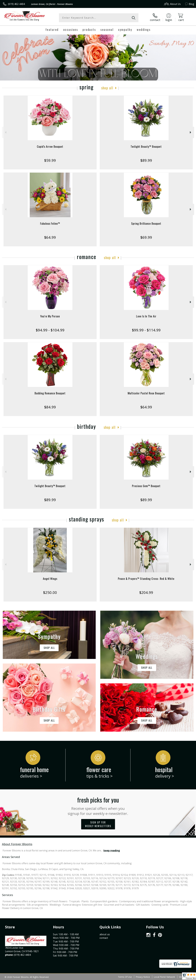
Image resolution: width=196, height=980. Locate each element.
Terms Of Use (125, 977)
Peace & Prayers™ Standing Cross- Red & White (146, 579)
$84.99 (50, 407)
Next (191, 132)
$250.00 (50, 592)
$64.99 (50, 237)
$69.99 (146, 237)
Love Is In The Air (146, 316)
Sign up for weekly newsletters (98, 824)
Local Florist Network (164, 977)
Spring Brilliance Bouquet (146, 223)
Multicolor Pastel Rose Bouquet (146, 393)
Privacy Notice (143, 977)
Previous (5, 132)
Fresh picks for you (98, 806)
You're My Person (50, 316)
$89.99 (146, 160)
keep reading (112, 850)
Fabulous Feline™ (50, 223)
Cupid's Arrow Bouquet (50, 146)
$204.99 (146, 592)
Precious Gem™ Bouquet (146, 486)
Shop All (107, 88)
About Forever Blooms (17, 844)
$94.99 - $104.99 (50, 330)
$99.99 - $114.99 (146, 330)
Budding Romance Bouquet (50, 393)
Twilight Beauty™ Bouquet (146, 146)
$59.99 (50, 160)
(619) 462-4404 (16, 4)
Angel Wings (50, 579)
